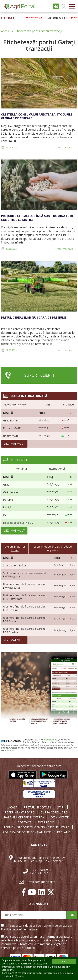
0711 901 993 (42, 870)
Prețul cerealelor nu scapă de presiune (33, 317)
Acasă (5, 31)
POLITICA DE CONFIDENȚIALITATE (27, 832)
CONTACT (25, 822)
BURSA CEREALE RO (54, 812)
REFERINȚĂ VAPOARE (19, 812)
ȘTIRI (61, 807)
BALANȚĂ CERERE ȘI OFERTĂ (24, 817)
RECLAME (64, 832)
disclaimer (10, 750)
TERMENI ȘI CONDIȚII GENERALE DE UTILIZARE (36, 827)
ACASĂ (13, 807)
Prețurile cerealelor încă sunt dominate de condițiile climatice (37, 218)
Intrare (56, 6)
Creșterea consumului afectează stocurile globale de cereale (37, 116)
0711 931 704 (39, 873)
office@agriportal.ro (42, 882)
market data (50, 740)
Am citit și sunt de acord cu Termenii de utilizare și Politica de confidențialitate (37, 927)
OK (72, 915)
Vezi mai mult (65, 147)
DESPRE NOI (46, 822)
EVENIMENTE (59, 817)
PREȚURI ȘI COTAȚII (37, 807)
